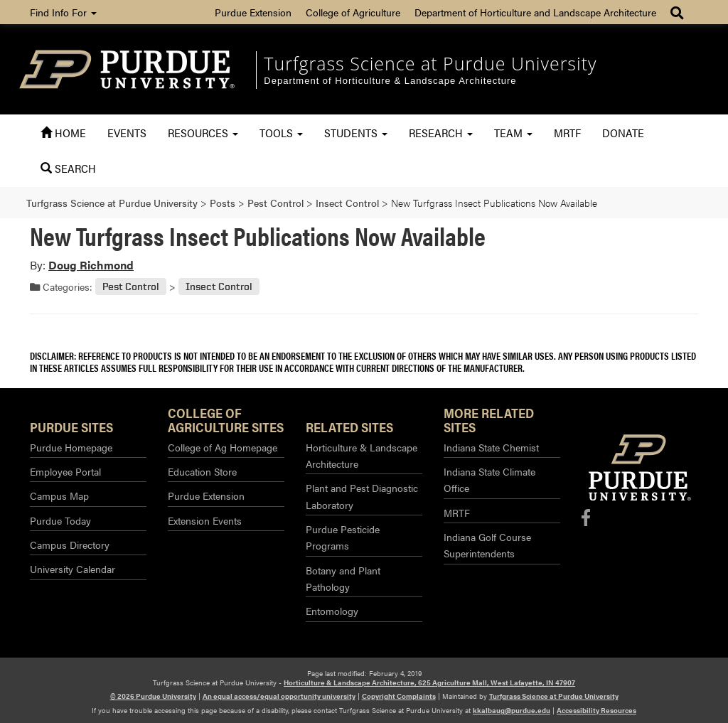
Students (356, 133)
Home (63, 133)
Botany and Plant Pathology (343, 578)
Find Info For (63, 12)
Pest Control (131, 287)
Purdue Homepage (71, 447)
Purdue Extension (253, 12)
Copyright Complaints (399, 696)
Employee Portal (65, 471)
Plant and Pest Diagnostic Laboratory (362, 496)
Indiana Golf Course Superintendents (487, 545)
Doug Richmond (91, 265)
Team (513, 133)
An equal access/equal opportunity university (279, 696)
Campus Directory (70, 545)
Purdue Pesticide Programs (343, 537)
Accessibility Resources (596, 710)
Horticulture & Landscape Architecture (362, 455)
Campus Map (59, 496)
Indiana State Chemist (491, 447)
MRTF (567, 133)
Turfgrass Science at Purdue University (554, 696)
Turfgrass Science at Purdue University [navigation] (430, 63)
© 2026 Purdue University (153, 696)
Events (127, 133)
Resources (203, 133)
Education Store (202, 471)
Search (68, 168)
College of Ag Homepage (223, 447)
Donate (623, 133)
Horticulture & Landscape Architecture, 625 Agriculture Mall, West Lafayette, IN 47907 (429, 682)
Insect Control (219, 287)
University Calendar (73, 569)
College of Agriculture (353, 12)
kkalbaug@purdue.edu (512, 710)
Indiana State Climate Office (489, 480)
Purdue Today (60, 520)
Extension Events (205, 520)
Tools (281, 133)
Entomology (332, 611)
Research (441, 133)
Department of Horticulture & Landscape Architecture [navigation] (390, 81)
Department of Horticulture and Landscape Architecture (535, 12)
